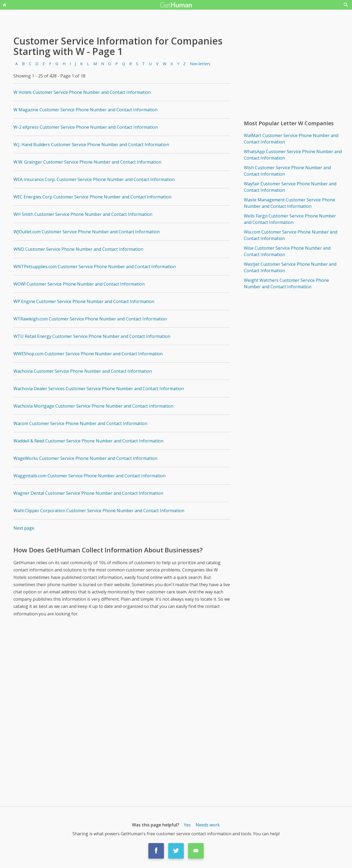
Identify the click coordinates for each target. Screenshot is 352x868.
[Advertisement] (122, 668)
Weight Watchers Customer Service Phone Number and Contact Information (286, 283)
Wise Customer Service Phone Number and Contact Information (287, 251)
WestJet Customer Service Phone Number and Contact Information (290, 267)
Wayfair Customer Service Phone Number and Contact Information (290, 187)
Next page (24, 528)
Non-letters (200, 64)
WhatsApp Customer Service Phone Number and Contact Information (293, 155)
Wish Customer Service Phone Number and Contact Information (287, 171)
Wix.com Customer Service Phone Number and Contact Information (291, 235)
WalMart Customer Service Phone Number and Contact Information (291, 139)
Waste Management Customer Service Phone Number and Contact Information (289, 203)
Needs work (208, 825)
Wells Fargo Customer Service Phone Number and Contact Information (290, 219)
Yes (187, 825)
